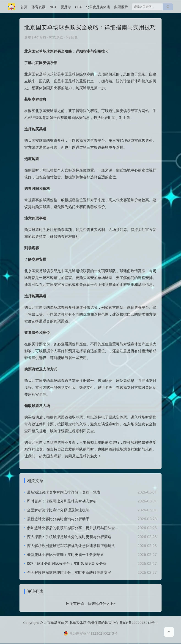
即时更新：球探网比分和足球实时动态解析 (62, 501)
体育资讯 (38, 7)
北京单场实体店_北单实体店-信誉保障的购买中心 (81, 623)
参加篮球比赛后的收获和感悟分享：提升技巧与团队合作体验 (73, 528)
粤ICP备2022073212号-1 (139, 623)
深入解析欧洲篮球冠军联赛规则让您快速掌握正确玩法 (71, 546)
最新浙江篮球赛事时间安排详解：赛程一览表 (64, 492)
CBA (78, 7)
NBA (53, 7)
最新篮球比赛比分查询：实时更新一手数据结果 (66, 555)
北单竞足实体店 (98, 7)
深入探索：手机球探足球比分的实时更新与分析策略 (69, 537)
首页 (24, 7)
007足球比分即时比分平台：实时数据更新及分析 (67, 563)
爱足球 (66, 7)
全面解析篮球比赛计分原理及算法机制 (58, 510)
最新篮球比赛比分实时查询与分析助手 (58, 519)
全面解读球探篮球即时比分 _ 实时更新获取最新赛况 (69, 572)
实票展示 (121, 7)
